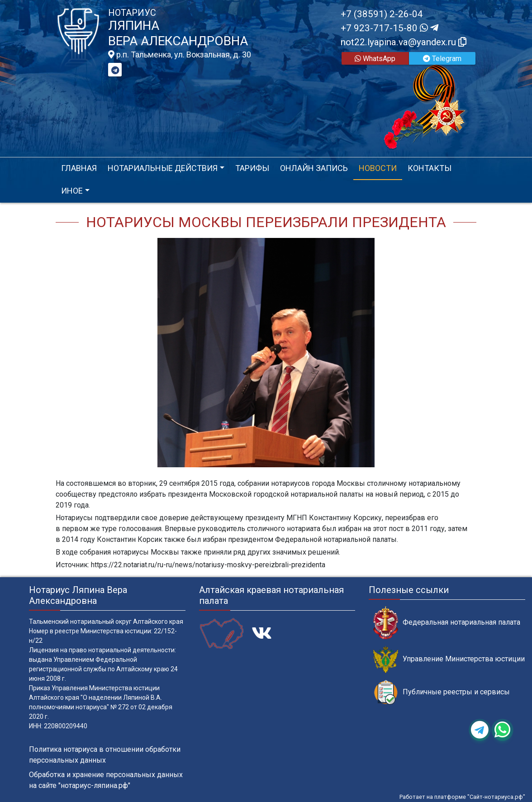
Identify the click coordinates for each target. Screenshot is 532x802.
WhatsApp (375, 59)
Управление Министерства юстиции (449, 659)
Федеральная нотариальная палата (447, 623)
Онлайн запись (314, 168)
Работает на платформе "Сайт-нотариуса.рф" (462, 797)
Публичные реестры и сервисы (442, 692)
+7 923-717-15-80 (389, 28)
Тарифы (252, 168)
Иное (72, 191)
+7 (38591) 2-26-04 (382, 14)
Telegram (442, 59)
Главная (79, 168)
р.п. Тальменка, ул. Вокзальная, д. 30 (180, 55)
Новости (378, 168)
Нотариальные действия (163, 168)
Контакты (430, 168)
